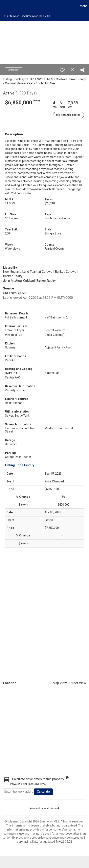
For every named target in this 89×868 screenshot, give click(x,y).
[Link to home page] (4, 6)
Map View (60, 683)
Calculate (43, 792)
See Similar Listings (68, 115)
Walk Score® (52, 808)
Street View (78, 683)
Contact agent (14, 70)
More (83, 6)
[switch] (62, 70)
